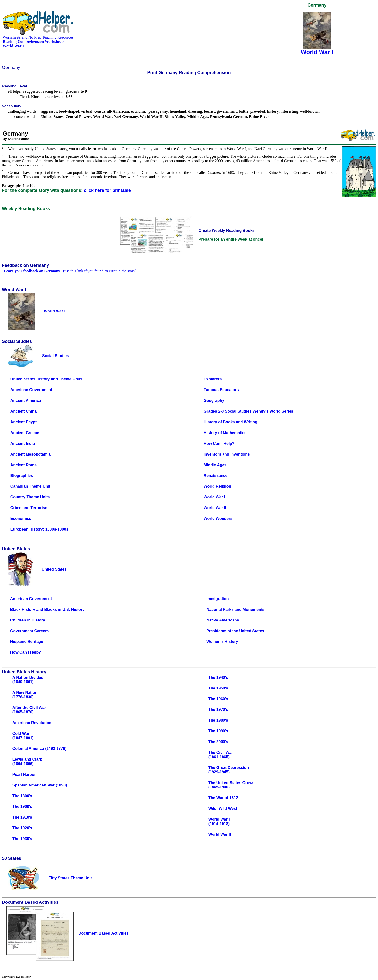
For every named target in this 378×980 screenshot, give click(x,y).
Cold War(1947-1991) (23, 736)
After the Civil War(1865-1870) (29, 710)
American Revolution (32, 723)
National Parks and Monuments (235, 609)
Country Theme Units (30, 497)
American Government (31, 390)
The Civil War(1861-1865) (221, 755)
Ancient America (26, 401)
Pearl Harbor (24, 774)
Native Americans (223, 620)
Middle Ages (215, 465)
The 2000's (218, 742)
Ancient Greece (25, 433)
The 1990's (218, 731)
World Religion (218, 486)
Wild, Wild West (223, 809)
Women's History (222, 642)
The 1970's (218, 710)
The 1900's (22, 807)
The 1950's (218, 688)
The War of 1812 (223, 798)
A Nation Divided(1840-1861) (28, 680)
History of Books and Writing (231, 422)
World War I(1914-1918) (219, 821)
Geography (214, 401)
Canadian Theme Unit (30, 486)
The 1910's (22, 817)
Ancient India (23, 443)
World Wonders (218, 519)
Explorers (213, 379)
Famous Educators (221, 390)
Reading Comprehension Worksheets (34, 42)
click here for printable (107, 190)
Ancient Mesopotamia (31, 454)
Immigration (218, 599)
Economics (21, 519)
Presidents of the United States (235, 631)
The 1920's (22, 828)
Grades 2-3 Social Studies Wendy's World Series (249, 411)
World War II (215, 508)
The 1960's (218, 699)
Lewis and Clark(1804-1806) (27, 762)
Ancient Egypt (24, 422)
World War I (214, 497)
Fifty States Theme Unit (70, 878)
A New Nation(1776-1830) (25, 695)
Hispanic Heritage (27, 642)
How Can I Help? (219, 443)
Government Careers (29, 631)
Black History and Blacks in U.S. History (47, 609)
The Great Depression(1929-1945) (229, 770)
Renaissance (216, 476)
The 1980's (218, 720)
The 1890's (22, 796)
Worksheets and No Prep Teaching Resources (38, 37)
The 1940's (218, 677)
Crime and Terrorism (29, 508)
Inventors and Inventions (227, 454)
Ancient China (24, 411)
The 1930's (22, 839)
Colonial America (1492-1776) (39, 749)
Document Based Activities (104, 933)
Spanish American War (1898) (40, 785)
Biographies (22, 476)
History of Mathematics (225, 433)
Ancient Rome (24, 465)
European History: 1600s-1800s (39, 529)
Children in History (28, 620)
